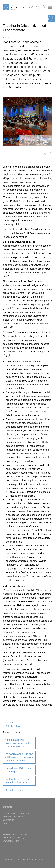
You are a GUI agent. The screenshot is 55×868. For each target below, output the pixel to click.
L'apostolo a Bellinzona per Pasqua (18, 770)
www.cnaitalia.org (11, 841)
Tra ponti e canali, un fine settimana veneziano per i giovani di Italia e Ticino (19, 757)
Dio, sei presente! (15, 790)
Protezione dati (23, 859)
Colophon (8, 859)
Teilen (8, 722)
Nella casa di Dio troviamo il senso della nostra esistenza (17, 743)
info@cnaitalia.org (16, 838)
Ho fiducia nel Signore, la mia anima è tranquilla (19, 781)
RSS (41, 859)
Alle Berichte (11, 726)
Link (34, 859)
